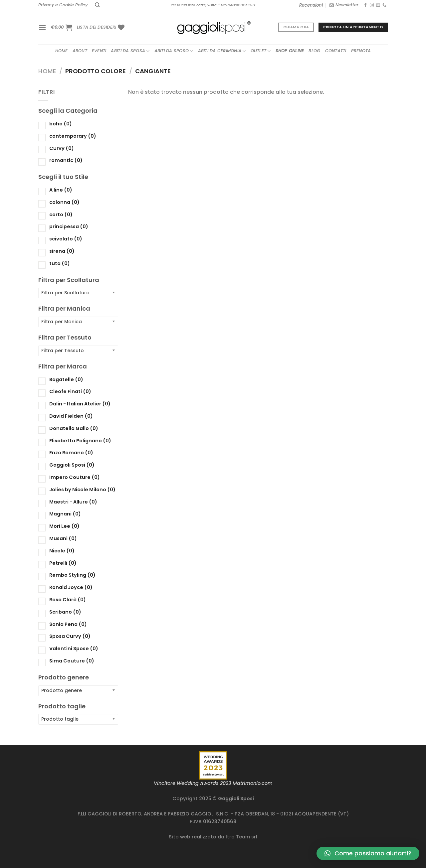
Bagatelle (66, 379)
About (80, 51)
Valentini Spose (74, 649)
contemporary (73, 136)
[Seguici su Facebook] (365, 5)
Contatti (336, 51)
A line (61, 190)
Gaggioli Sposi (72, 465)
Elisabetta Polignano (80, 440)
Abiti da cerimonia (222, 51)
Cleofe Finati (70, 391)
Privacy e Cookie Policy (63, 5)
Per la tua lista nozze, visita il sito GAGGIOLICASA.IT (213, 5)
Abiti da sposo (174, 51)
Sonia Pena (68, 624)
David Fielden (71, 416)
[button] (368, 853)
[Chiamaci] (384, 5)
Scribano (65, 612)
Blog (314, 51)
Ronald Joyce (71, 587)
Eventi (99, 51)
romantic (66, 160)
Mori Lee (64, 526)
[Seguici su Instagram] (372, 5)
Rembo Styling (72, 575)
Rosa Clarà (68, 600)
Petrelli (63, 563)
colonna (64, 202)
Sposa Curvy (70, 636)
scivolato (66, 239)
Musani (63, 538)
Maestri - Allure (73, 502)
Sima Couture (72, 661)
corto (61, 214)
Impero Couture (75, 477)
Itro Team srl (241, 837)
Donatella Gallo (74, 428)
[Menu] (42, 27)
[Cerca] (97, 5)
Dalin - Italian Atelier (80, 404)
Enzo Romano (71, 453)
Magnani (65, 514)
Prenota (361, 51)
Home (62, 51)
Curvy (62, 148)
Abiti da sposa (130, 51)
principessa (69, 226)
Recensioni (311, 5)
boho (61, 124)
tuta (60, 263)
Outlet (261, 51)
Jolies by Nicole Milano (82, 489)
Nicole (62, 550)
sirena (62, 251)
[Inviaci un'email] (378, 5)
